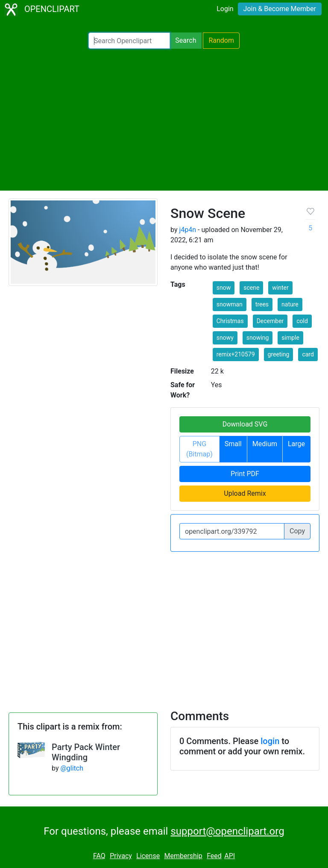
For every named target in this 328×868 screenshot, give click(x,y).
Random (221, 40)
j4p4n (187, 230)
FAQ (99, 856)
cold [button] (302, 321)
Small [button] (233, 444)
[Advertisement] (164, 120)
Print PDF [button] (245, 474)
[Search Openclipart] (129, 41)
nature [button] (290, 304)
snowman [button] (230, 304)
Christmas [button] (230, 321)
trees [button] (262, 304)
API (230, 856)
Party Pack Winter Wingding (86, 752)
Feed (214, 856)
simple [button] (290, 338)
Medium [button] (265, 444)
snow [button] (224, 288)
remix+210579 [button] (236, 354)
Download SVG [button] (245, 424)
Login (225, 9)
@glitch (72, 768)
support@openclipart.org (227, 831)
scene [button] (251, 288)
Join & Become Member (280, 9)
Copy (297, 531)
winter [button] (280, 288)
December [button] (270, 321)
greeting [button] (279, 354)
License (148, 856)
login (270, 741)
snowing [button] (258, 338)
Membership (183, 856)
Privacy (121, 856)
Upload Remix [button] (245, 493)
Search (186, 40)
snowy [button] (225, 338)
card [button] (308, 354)
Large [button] (296, 444)
